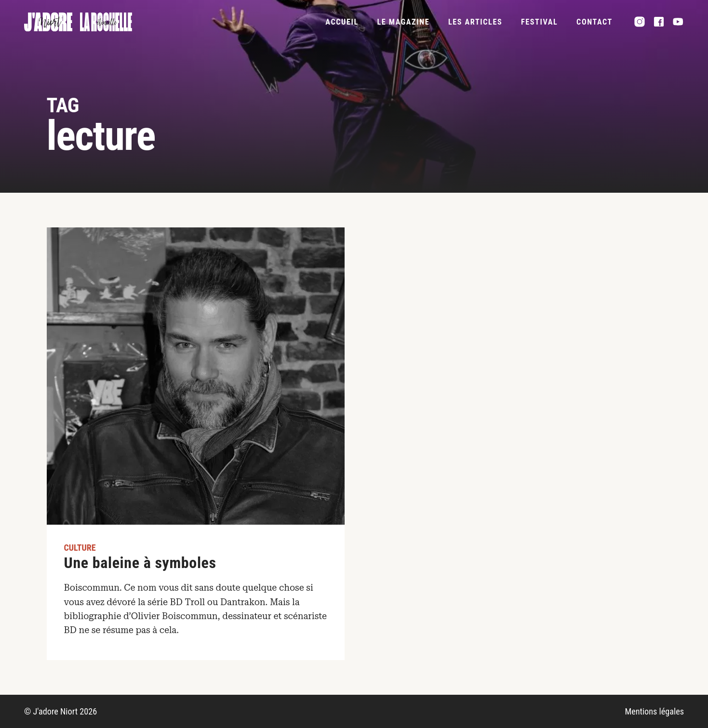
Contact (594, 22)
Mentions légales (654, 711)
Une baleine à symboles (140, 563)
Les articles (475, 22)
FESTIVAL (539, 22)
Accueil (342, 22)
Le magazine (403, 22)
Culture (80, 548)
